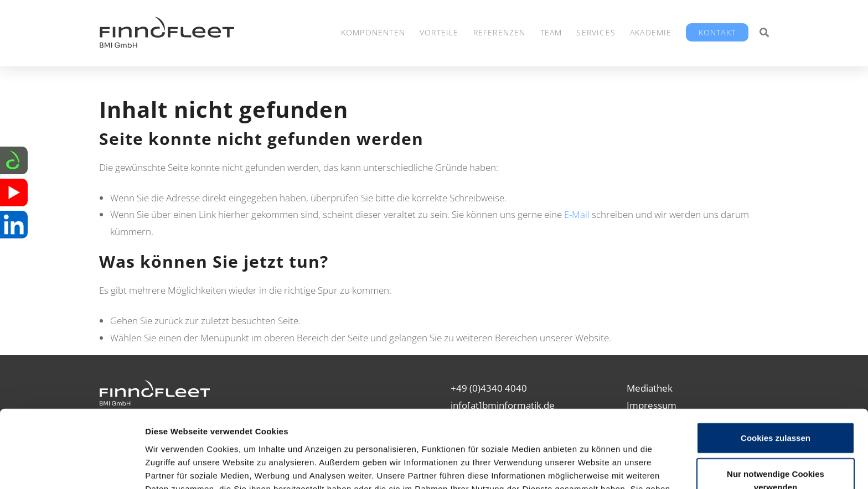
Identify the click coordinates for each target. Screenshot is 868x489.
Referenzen (500, 32)
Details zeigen (589, 467)
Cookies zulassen (776, 367)
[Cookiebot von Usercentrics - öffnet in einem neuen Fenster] (72, 467)
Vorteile (439, 32)
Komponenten (373, 32)
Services (596, 32)
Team (551, 32)
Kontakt (717, 32)
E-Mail (577, 214)
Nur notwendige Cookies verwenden (776, 410)
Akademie (651, 32)
